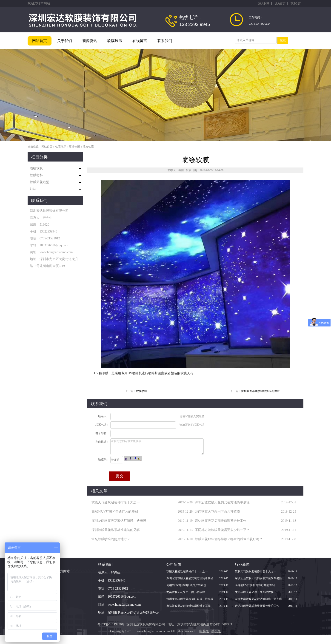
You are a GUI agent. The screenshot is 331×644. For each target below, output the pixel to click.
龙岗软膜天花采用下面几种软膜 (217, 512)
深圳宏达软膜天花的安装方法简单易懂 (222, 502)
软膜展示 (115, 41)
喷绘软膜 (74, 147)
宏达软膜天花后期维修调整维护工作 (221, 521)
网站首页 (40, 41)
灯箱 (33, 189)
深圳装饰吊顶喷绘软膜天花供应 (260, 391)
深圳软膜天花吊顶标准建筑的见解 (116, 530)
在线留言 (140, 41)
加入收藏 (264, 3)
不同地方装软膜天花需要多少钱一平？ (222, 530)
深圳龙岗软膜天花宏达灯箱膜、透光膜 (119, 521)
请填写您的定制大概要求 (157, 447)
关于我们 (65, 41)
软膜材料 (36, 175)
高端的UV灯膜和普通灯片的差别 (115, 512)
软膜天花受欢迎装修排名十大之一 (116, 502)
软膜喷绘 (142, 391)
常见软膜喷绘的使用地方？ (111, 539)
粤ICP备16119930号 (111, 624)
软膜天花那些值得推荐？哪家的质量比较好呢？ (229, 539)
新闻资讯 (90, 41)
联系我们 (296, 3)
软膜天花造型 (40, 182)
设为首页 (280, 3)
